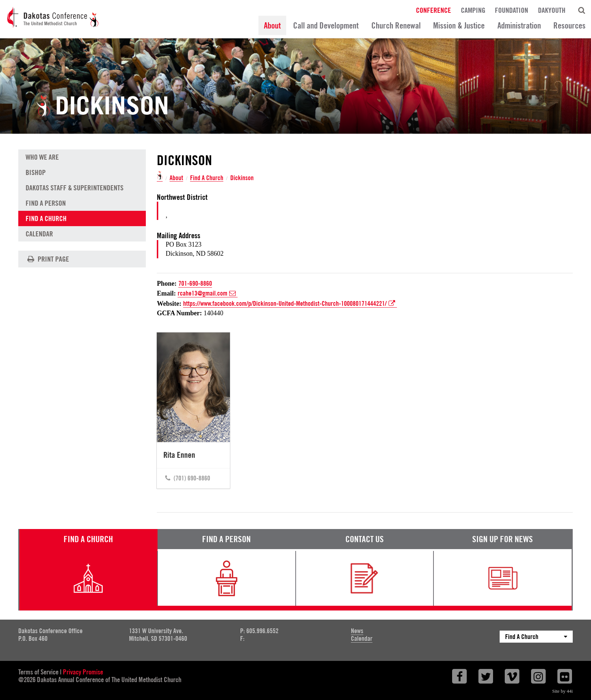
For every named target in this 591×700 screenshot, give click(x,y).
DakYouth (552, 10)
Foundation (512, 10)
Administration (519, 25)
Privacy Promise (83, 672)
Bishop (36, 172)
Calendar (39, 234)
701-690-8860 (195, 283)
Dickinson (242, 178)
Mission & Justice (459, 25)
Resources (569, 25)
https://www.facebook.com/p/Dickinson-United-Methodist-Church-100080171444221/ (290, 304)
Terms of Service (38, 672)
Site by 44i (562, 691)
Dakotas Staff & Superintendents (75, 188)
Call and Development (326, 25)
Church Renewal (396, 25)
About (272, 25)
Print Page (47, 259)
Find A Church (207, 178)
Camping (473, 10)
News (357, 631)
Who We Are (42, 157)
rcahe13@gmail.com (208, 293)
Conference (433, 10)
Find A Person (46, 203)
